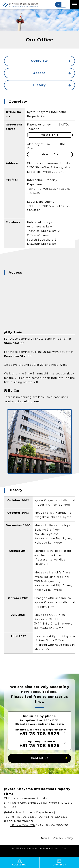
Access (52, 73)
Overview (51, 61)
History (52, 85)
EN (58, 5)
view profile (50, 135)
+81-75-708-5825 (44, 189)
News (45, 838)
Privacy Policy (63, 838)
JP (65, 5)
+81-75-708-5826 (44, 206)
